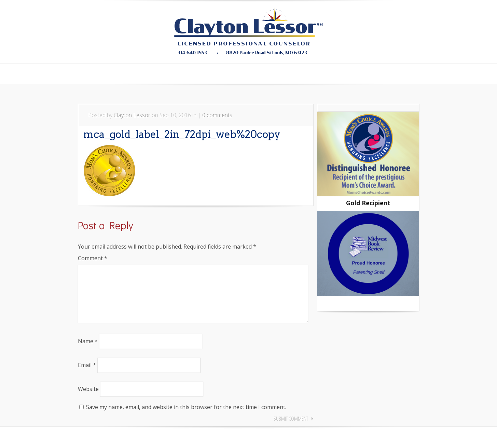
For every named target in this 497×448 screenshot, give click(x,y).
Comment (93, 258)
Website (88, 400)
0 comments (217, 115)
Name (88, 352)
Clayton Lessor (132, 115)
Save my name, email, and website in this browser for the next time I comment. (186, 418)
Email (87, 376)
